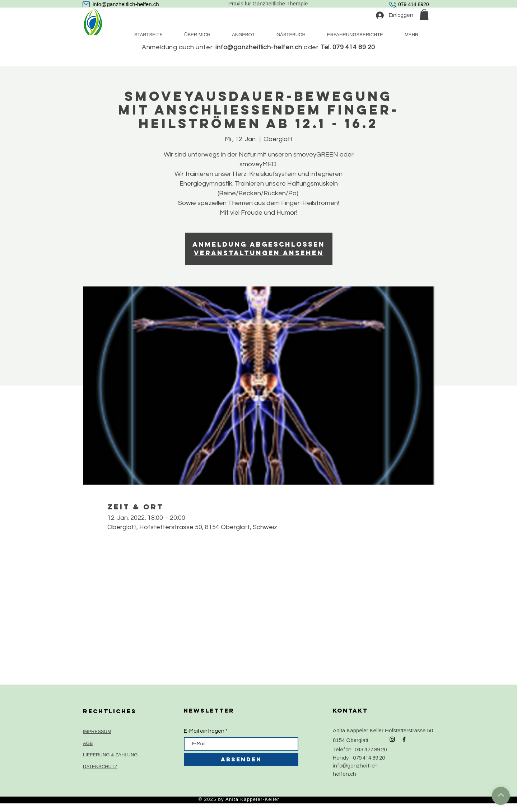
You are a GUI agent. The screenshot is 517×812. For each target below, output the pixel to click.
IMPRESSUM (97, 731)
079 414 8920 (414, 4)
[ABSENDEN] (241, 759)
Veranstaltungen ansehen (259, 253)
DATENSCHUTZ (100, 767)
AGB (88, 743)
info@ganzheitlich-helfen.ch (126, 4)
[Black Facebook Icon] (404, 739)
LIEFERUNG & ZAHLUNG (110, 755)
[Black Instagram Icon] (392, 739)
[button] (424, 14)
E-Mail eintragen (204, 731)
